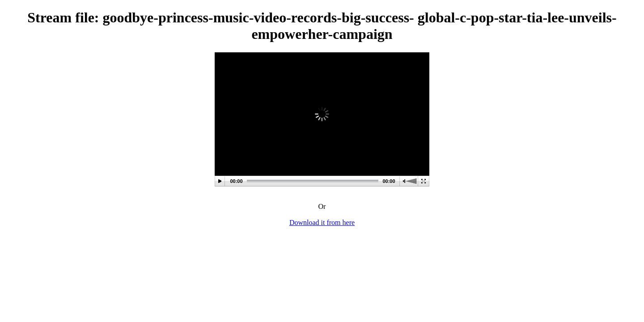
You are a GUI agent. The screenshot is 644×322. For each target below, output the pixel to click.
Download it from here (322, 222)
